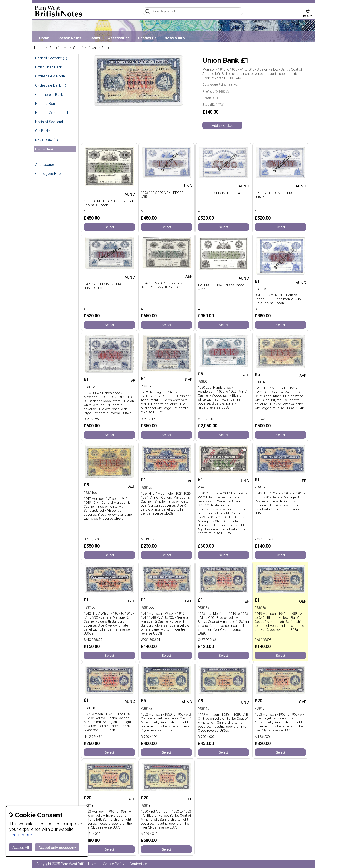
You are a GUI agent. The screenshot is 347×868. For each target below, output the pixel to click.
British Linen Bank (49, 67)
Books (95, 38)
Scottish (80, 48)
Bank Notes (58, 48)
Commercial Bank (49, 95)
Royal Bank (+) (46, 140)
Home (44, 38)
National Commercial (52, 113)
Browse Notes (69, 38)
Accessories (119, 38)
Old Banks (43, 131)
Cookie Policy (114, 864)
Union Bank (100, 48)
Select (109, 227)
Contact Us (147, 38)
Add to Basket (222, 126)
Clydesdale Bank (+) (51, 85)
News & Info (175, 38)
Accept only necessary (57, 848)
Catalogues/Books (50, 174)
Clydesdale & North (50, 76)
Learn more (21, 835)
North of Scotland (49, 122)
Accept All (21, 848)
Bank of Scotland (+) (51, 58)
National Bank (46, 104)
